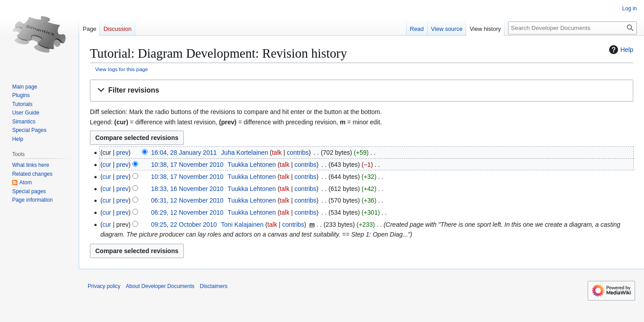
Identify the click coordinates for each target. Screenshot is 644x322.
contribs (298, 153)
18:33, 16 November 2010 (187, 189)
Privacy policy (104, 286)
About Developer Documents (160, 286)
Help (620, 50)
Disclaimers (214, 286)
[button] (362, 91)
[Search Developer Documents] (572, 28)
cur (107, 165)
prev (122, 153)
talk (277, 153)
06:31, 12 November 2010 (187, 200)
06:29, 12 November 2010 (187, 212)
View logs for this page (122, 69)
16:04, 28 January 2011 (184, 153)
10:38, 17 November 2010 (187, 165)
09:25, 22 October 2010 (184, 225)
